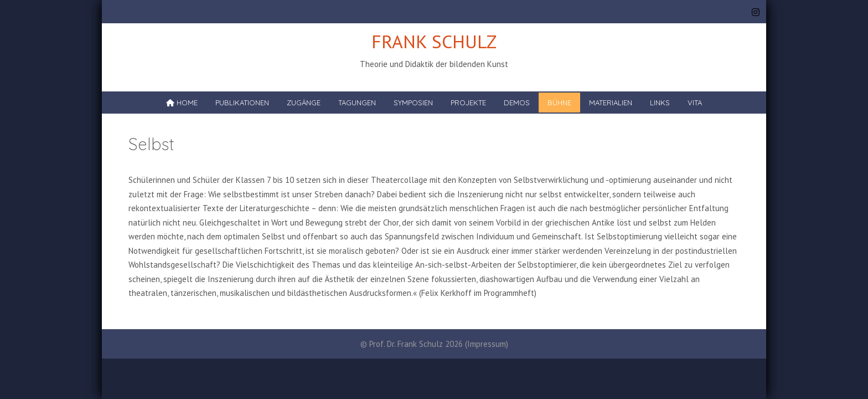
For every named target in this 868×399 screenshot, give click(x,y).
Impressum (487, 344)
